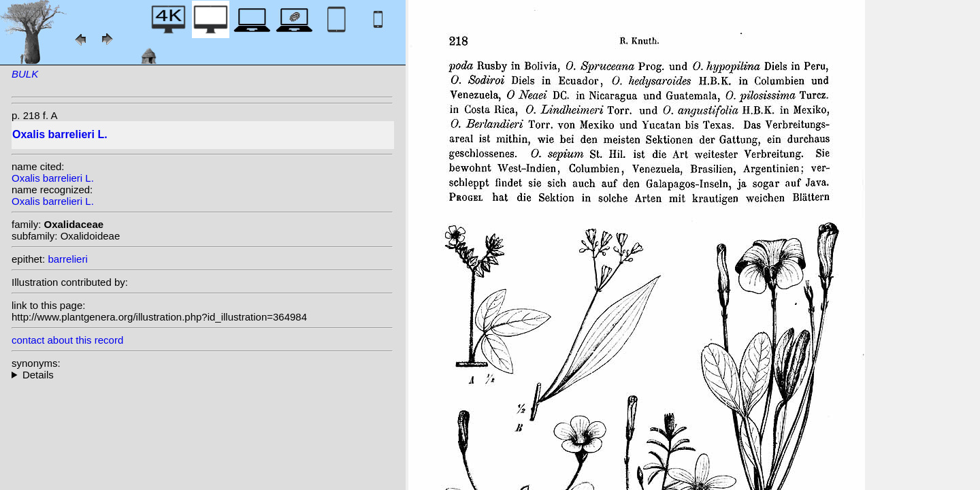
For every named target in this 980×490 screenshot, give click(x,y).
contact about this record (67, 340)
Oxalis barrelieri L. (53, 178)
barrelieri (67, 259)
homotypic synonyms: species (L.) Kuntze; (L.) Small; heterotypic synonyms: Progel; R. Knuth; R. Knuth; (202, 375)
